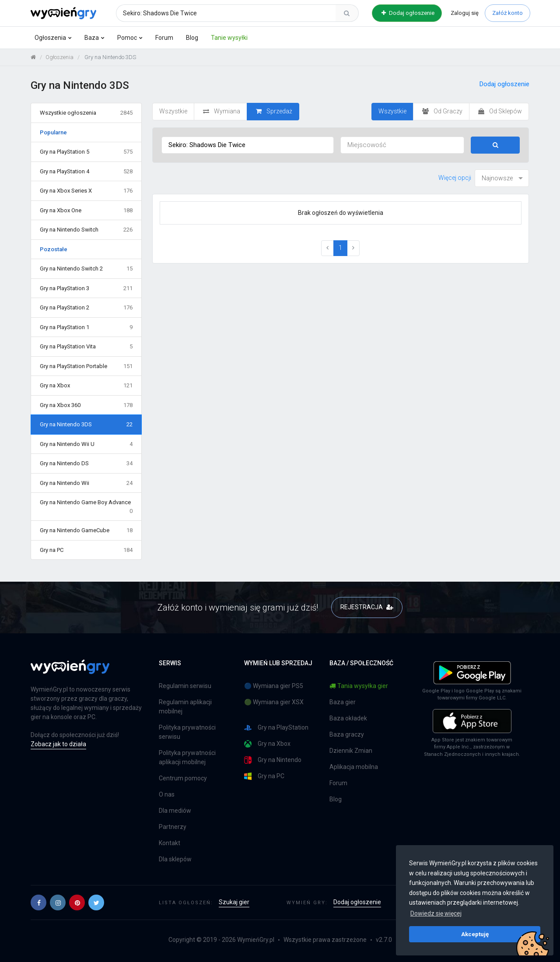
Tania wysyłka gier (359, 686)
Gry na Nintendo (273, 760)
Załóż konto (507, 13)
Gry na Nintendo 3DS (86, 425)
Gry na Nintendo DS (86, 463)
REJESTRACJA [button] (367, 607)
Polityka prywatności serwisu (187, 732)
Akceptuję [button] (475, 934)
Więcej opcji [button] (455, 178)
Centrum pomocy (183, 778)
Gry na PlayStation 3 (86, 288)
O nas (167, 794)
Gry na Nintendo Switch (86, 230)
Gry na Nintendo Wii (86, 483)
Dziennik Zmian (351, 751)
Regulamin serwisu (185, 686)
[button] (38, 902)
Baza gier (343, 702)
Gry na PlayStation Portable (86, 366)
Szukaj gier (234, 902)
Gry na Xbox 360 (86, 405)
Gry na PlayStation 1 (86, 327)
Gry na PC (86, 550)
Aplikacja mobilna (354, 767)
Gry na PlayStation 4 (86, 172)
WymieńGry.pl (256, 940)
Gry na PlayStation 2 (86, 308)
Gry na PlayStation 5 (86, 152)
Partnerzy (173, 827)
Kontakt (170, 843)
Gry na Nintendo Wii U (86, 444)
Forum (164, 38)
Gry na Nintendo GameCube (86, 530)
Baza (92, 38)
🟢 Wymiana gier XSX (274, 702)
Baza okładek (348, 718)
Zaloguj (465, 13)
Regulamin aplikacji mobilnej (185, 707)
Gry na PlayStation (276, 728)
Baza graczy (347, 734)
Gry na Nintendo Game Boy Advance (86, 507)
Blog (192, 38)
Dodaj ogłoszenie (408, 13)
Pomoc (127, 38)
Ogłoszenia (50, 38)
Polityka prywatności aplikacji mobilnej (187, 757)
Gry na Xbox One (86, 211)
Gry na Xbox (86, 386)
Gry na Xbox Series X (86, 191)
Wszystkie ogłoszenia (86, 113)
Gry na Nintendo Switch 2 (86, 269)
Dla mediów (175, 811)
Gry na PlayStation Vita (86, 347)
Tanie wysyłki (229, 38)
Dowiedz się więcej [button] (436, 913)
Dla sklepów (175, 859)
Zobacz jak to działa (58, 744)
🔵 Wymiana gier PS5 (274, 686)
